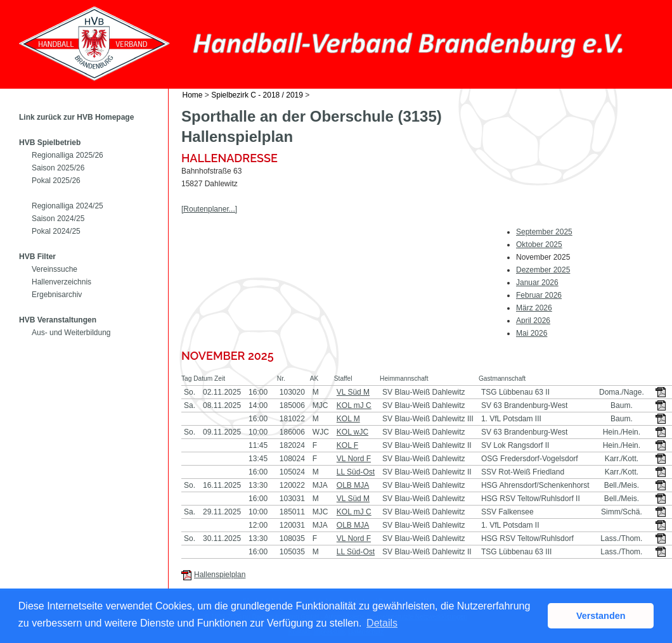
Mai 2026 (532, 333)
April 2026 (533, 321)
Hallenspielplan (220, 575)
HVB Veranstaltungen (58, 320)
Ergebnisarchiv (57, 295)
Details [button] (382, 623)
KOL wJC (352, 432)
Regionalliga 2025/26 (68, 155)
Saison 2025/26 (58, 168)
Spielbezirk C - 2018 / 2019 (257, 95)
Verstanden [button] (601, 616)
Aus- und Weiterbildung (71, 333)
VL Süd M (353, 392)
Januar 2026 (537, 283)
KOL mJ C (354, 405)
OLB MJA (353, 485)
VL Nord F (354, 459)
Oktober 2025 (539, 245)
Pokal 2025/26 (56, 181)
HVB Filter (37, 257)
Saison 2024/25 (58, 219)
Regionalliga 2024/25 (68, 206)
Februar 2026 (539, 295)
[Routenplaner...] (209, 209)
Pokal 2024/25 (56, 231)
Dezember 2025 (543, 270)
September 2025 (544, 232)
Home (193, 95)
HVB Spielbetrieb (50, 143)
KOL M (348, 419)
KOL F (347, 445)
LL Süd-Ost (356, 472)
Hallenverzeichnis (61, 282)
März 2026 (534, 308)
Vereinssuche (55, 269)
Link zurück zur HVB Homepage (76, 117)
